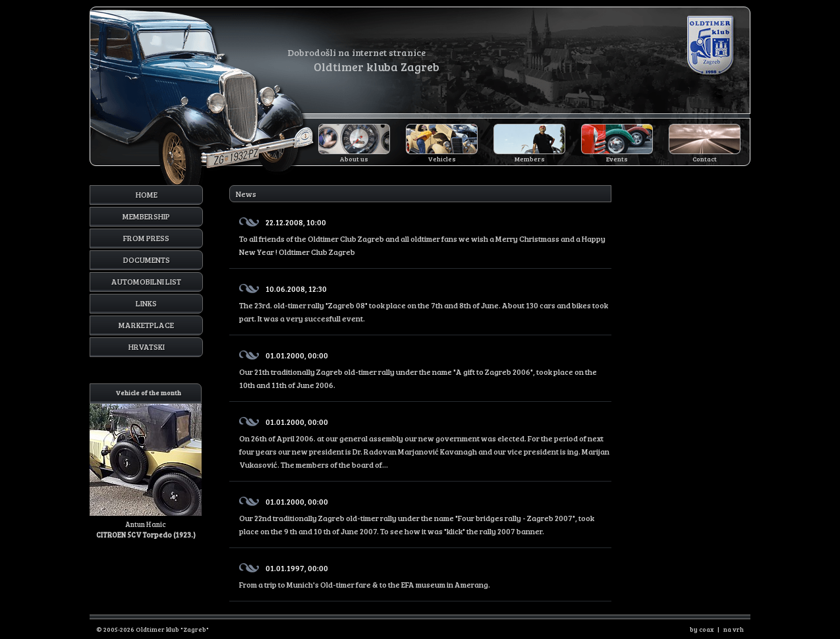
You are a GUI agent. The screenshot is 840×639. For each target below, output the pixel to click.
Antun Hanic (146, 461)
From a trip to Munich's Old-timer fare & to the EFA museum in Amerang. (425, 574)
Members (530, 159)
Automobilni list (146, 281)
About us (354, 159)
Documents (147, 260)
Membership (146, 216)
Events (617, 159)
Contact (705, 159)
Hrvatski (147, 347)
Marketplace (146, 325)
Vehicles (442, 159)
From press (146, 238)
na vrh (734, 629)
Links (146, 303)
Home (147, 194)
